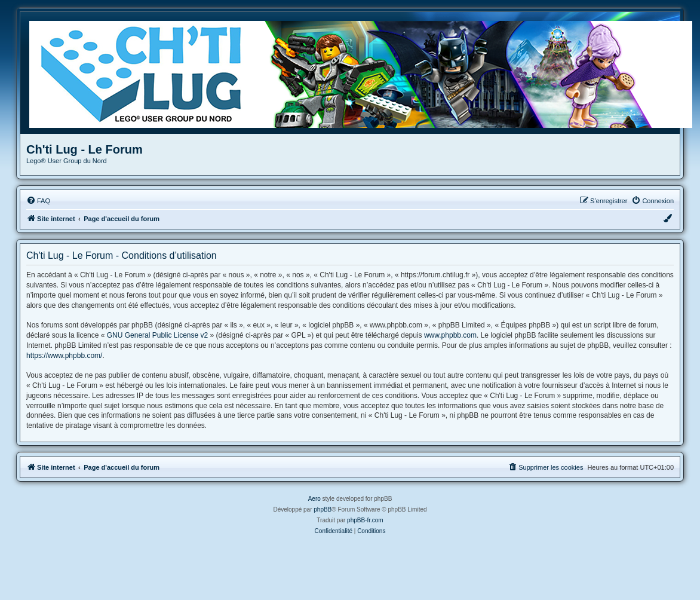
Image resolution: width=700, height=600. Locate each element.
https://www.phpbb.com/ (64, 356)
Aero (314, 499)
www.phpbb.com (450, 335)
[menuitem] (38, 201)
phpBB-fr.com (365, 520)
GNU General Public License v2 (157, 335)
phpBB (323, 509)
